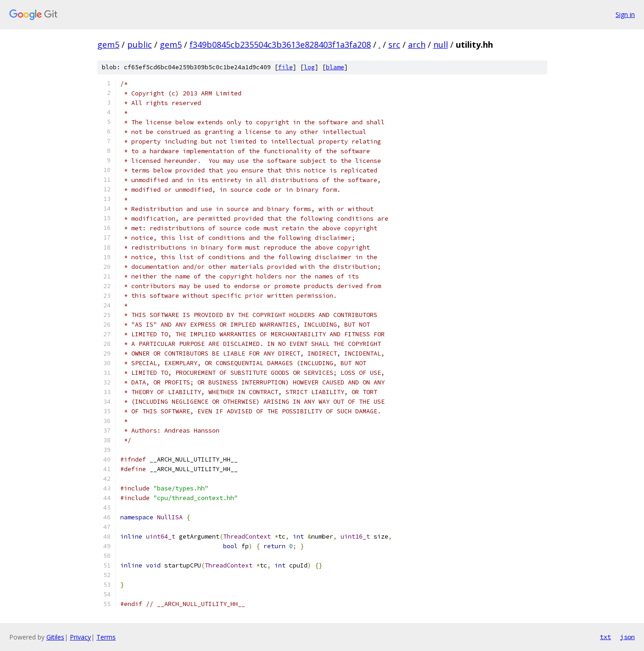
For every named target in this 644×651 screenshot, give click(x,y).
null (441, 45)
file (286, 67)
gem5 (108, 45)
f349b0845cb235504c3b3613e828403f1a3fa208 (280, 45)
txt (605, 637)
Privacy (80, 637)
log (309, 67)
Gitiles (55, 637)
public (140, 45)
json (627, 637)
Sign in (625, 14)
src (394, 45)
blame (335, 67)
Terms (106, 637)
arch (417, 45)
